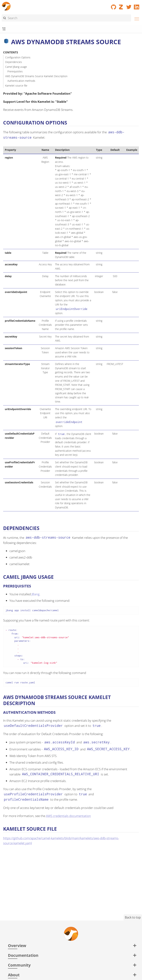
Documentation (23, 955)
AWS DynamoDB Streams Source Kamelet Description (36, 76)
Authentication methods (21, 81)
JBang (36, 594)
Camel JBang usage (16, 67)
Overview (17, 945)
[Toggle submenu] (4, 29)
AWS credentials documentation (68, 816)
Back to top (133, 917)
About (14, 975)
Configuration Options (18, 57)
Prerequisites (15, 71)
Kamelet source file (16, 86)
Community (19, 965)
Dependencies (14, 62)
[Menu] (136, 18)
